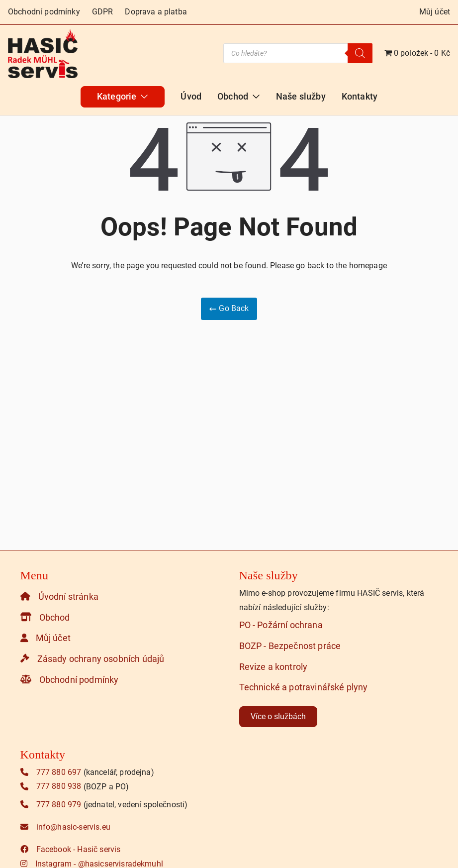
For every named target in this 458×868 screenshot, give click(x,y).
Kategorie (123, 97)
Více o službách (278, 716)
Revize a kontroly (274, 666)
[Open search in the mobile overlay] (298, 53)
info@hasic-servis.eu (65, 827)
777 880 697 (51, 772)
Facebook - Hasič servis (71, 849)
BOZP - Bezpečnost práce (290, 646)
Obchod (239, 97)
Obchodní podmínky (44, 12)
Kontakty (360, 97)
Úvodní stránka (59, 596)
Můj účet (435, 12)
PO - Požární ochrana (281, 625)
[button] (142, 97)
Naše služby (301, 97)
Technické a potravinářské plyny (304, 687)
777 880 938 (51, 787)
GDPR (103, 12)
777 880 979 (51, 805)
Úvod (191, 97)
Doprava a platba (156, 12)
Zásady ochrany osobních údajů (92, 658)
